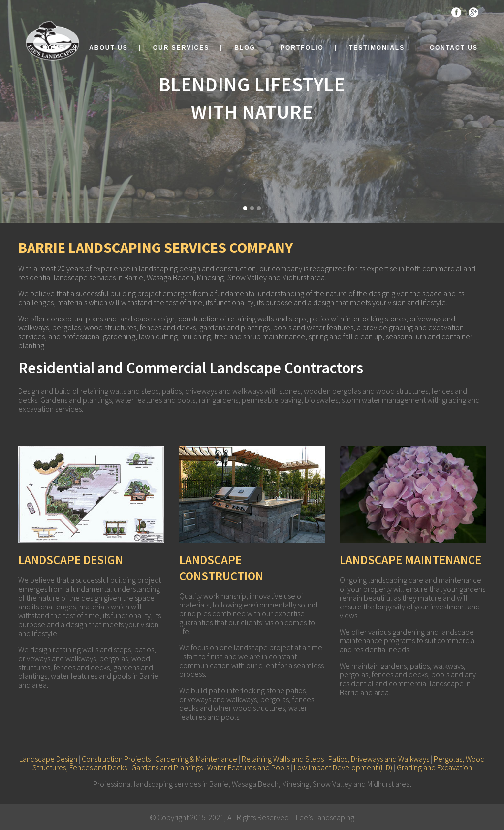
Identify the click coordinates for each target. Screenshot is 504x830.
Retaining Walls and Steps (283, 759)
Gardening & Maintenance (196, 759)
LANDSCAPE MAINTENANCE (410, 560)
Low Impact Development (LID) (343, 767)
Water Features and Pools (248, 767)
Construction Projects (116, 759)
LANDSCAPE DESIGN (71, 560)
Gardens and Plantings (167, 767)
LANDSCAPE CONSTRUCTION (221, 568)
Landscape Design (48, 759)
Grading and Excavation (434, 767)
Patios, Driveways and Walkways (379, 759)
